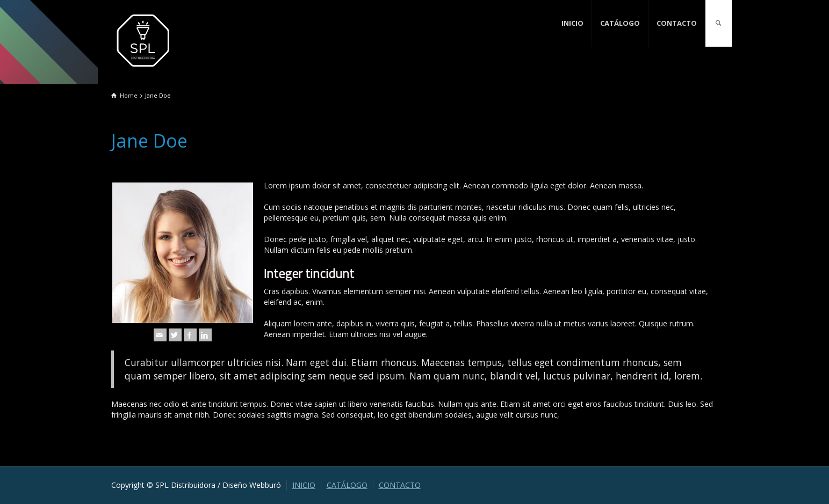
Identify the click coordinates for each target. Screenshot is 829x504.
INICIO (572, 23)
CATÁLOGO (620, 23)
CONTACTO (677, 23)
